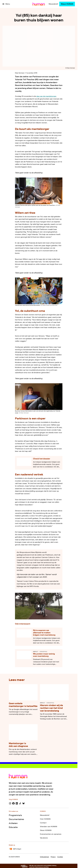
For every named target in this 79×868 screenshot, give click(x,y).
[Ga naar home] (39, 4)
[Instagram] (10, 803)
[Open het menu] (6, 4)
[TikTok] (20, 803)
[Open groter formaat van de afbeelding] (39, 191)
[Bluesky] (24, 803)
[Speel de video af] (39, 606)
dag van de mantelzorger (46, 96)
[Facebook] (13, 803)
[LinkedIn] (17, 803)
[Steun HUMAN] (67, 4)
